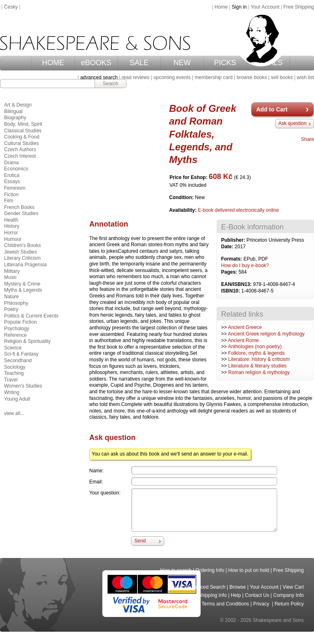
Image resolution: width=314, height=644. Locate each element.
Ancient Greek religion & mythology (266, 334)
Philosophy (16, 303)
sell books (282, 77)
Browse (238, 587)
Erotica (12, 175)
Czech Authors (20, 150)
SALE (139, 63)
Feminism (15, 188)
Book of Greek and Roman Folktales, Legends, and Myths (203, 134)
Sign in (239, 7)
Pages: (230, 272)
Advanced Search (206, 587)
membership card (213, 77)
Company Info (288, 595)
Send (140, 541)
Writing (12, 392)
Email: (96, 482)
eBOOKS (96, 63)
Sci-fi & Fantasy (21, 354)
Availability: (183, 210)
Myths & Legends (23, 290)
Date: (228, 247)
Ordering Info (210, 570)
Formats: (232, 259)
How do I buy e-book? (245, 265)
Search (111, 84)
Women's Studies (23, 386)
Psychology (17, 329)
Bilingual (13, 111)
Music (10, 277)
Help (236, 595)
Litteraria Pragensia (25, 265)
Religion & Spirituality (27, 341)
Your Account (265, 7)
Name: (96, 471)
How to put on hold (248, 570)
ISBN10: (231, 291)
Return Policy (289, 604)
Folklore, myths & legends (256, 353)
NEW (182, 63)
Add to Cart (272, 109)
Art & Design (18, 105)
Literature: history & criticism (259, 359)
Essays (12, 181)
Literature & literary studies (257, 366)
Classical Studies (23, 131)
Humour (13, 239)
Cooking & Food (22, 137)
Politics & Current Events (31, 316)
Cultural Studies (21, 143)
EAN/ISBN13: (237, 284)
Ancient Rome (243, 340)
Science (13, 348)
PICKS (225, 63)
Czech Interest (20, 156)
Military (12, 271)
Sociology (15, 367)
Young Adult (17, 399)
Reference (15, 335)
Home (221, 7)
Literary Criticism (22, 258)
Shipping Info (212, 595)
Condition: (182, 197)
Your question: (105, 493)
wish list (305, 77)
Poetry (11, 309)
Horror (11, 233)
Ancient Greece (245, 327)
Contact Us (257, 595)
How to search (176, 570)
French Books (19, 207)
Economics (16, 169)
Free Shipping (299, 7)
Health (11, 220)
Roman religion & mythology (259, 372)
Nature (11, 297)
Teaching (14, 373)
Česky (11, 7)
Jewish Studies (20, 252)
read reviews (136, 77)
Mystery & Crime (22, 284)
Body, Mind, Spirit (23, 124)
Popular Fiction (20, 322)
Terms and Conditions (225, 604)
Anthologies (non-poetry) (255, 347)
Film (9, 201)
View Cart (293, 587)
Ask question (293, 123)
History (12, 226)
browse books (252, 77)
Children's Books (23, 245)
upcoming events (172, 77)
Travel (11, 380)
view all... (14, 413)
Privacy (262, 604)
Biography (15, 118)
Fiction (11, 195)
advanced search (99, 77)
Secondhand (18, 361)
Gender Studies (21, 213)
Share (307, 139)
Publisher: (234, 240)
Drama (11, 163)
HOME (53, 63)
